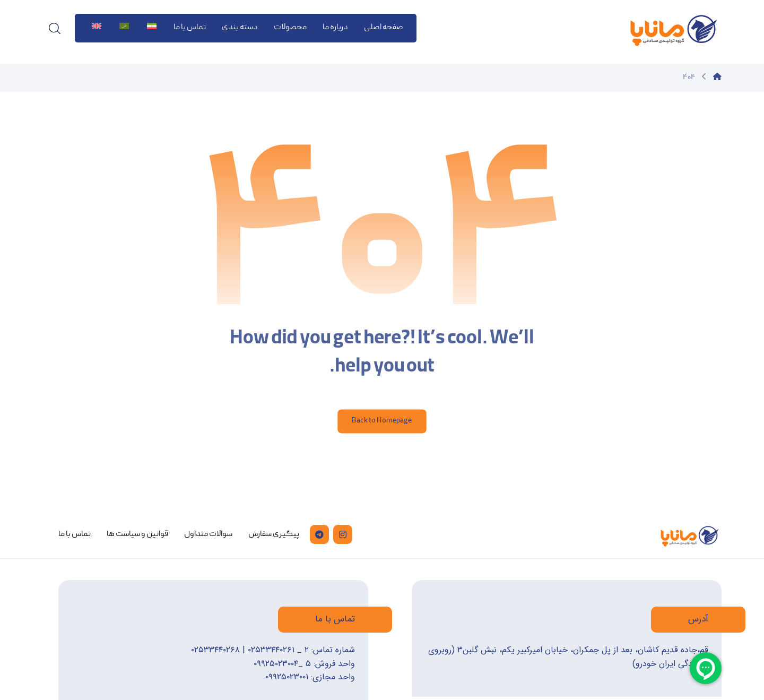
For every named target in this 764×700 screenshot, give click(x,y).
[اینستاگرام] (343, 534)
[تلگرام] (319, 534)
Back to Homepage (382, 421)
